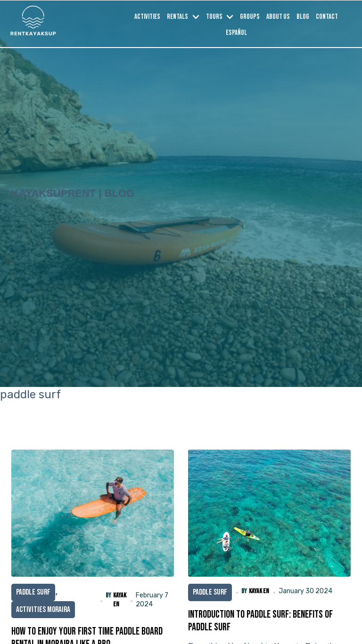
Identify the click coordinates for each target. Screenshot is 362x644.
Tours (214, 17)
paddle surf (33, 592)
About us (278, 17)
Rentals (177, 17)
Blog (303, 17)
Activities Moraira (43, 610)
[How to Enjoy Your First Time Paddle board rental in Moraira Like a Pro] (93, 513)
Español (236, 33)
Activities (147, 17)
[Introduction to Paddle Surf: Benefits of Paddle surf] (269, 513)
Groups (250, 17)
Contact (327, 17)
